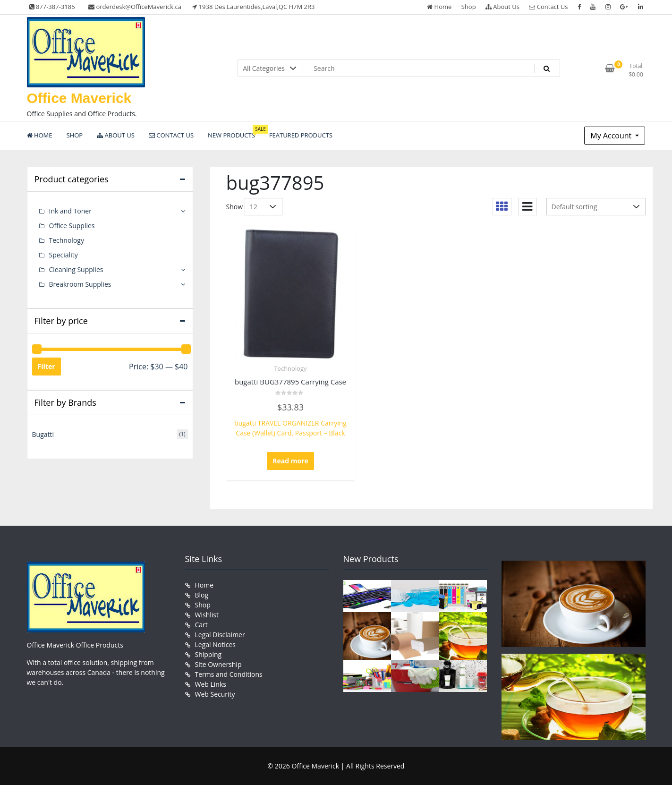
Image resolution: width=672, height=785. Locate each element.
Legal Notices (215, 644)
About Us (502, 7)
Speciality (64, 255)
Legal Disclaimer (220, 635)
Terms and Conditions (229, 674)
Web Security (215, 694)
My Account (612, 136)
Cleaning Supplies (76, 269)
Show (235, 207)
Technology (290, 368)
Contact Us (548, 7)
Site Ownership (218, 664)
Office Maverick (79, 98)
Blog (202, 595)
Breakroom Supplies (80, 284)
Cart (201, 625)
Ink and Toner (70, 211)
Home (439, 7)
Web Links (211, 684)
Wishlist (207, 615)
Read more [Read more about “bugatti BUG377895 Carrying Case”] (290, 461)
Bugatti (43, 434)
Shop (469, 7)
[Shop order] (596, 207)
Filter (47, 366)
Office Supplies (72, 226)
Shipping (208, 654)
